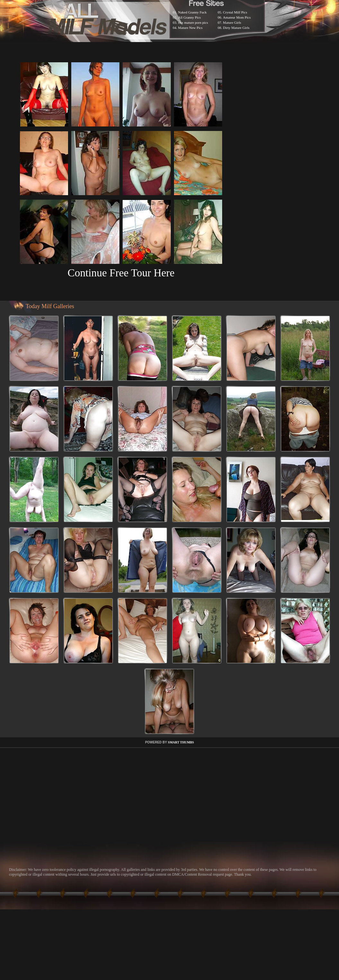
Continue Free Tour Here (121, 273)
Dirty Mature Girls (236, 28)
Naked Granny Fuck (192, 12)
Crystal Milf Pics (235, 12)
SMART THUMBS (181, 742)
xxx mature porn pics (193, 22)
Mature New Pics (190, 28)
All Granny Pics (190, 17)
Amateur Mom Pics (237, 17)
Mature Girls (232, 22)
